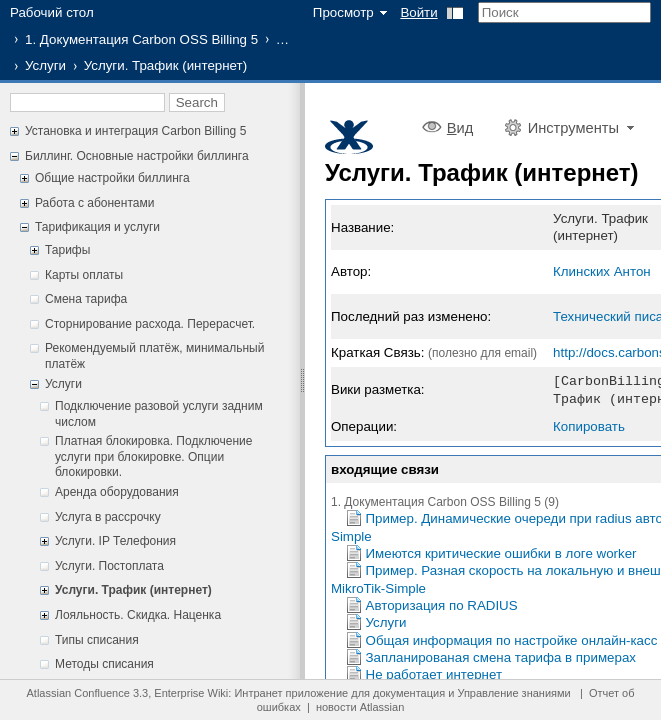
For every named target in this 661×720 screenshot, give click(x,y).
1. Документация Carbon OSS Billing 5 (141, 39)
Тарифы (67, 250)
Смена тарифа (86, 299)
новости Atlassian (360, 707)
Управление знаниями (513, 693)
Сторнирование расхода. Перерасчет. (150, 324)
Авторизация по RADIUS (442, 603)
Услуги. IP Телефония (115, 541)
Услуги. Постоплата (109, 566)
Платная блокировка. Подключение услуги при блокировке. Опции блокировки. (153, 456)
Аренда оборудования (117, 492)
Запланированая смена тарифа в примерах (501, 655)
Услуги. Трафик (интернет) (133, 590)
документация (409, 693)
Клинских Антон (602, 271)
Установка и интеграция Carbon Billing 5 (135, 131)
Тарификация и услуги (97, 227)
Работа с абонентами (94, 203)
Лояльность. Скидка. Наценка (138, 615)
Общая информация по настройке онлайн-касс (512, 638)
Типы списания (97, 640)
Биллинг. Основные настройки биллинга (137, 156)
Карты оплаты (84, 275)
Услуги (45, 65)
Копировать (589, 424)
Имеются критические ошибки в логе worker (501, 551)
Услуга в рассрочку (108, 517)
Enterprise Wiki (191, 693)
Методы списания (104, 664)
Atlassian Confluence (78, 693)
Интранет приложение (291, 693)
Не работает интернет (434, 672)
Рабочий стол (52, 12)
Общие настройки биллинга (112, 178)
